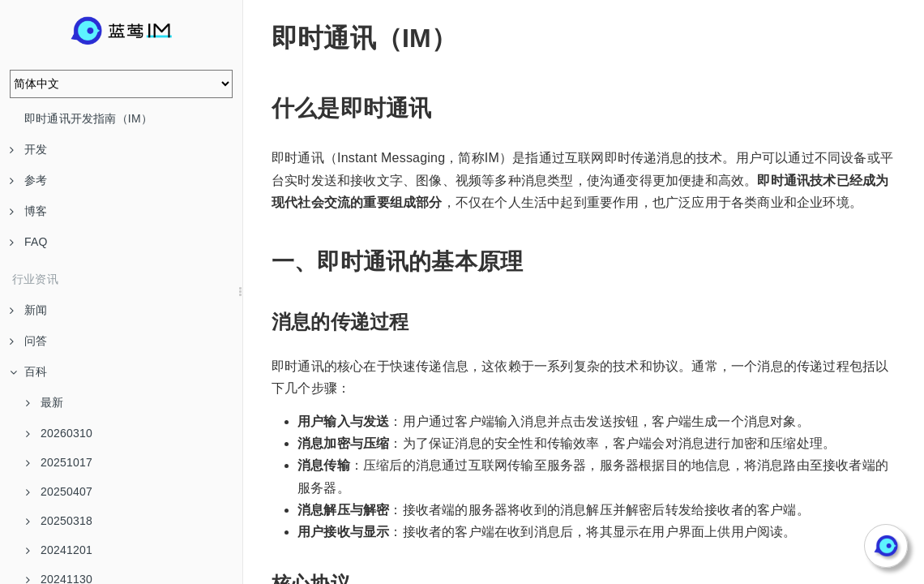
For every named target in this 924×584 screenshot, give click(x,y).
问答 (28, 341)
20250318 (59, 521)
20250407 (59, 492)
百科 (28, 371)
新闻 (28, 310)
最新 (45, 402)
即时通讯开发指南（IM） (88, 118)
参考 (28, 180)
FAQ (29, 242)
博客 (28, 211)
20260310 (59, 433)
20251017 (59, 462)
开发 (28, 149)
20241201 (59, 550)
